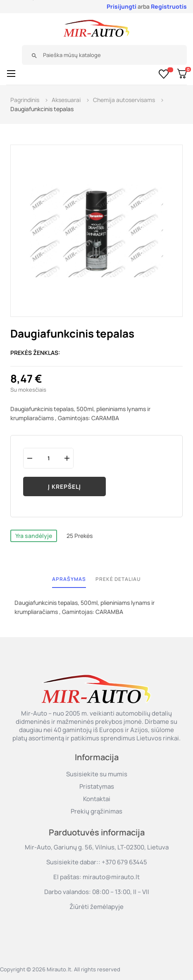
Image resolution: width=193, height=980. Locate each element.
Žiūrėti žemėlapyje (96, 907)
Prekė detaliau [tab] (118, 579)
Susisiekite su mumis (97, 774)
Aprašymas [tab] (69, 579)
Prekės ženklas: (35, 353)
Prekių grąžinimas (96, 811)
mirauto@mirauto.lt (111, 877)
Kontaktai (97, 799)
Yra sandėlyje (34, 536)
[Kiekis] (48, 458)
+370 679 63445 (124, 862)
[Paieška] (101, 55)
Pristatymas (97, 786)
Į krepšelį (64, 486)
